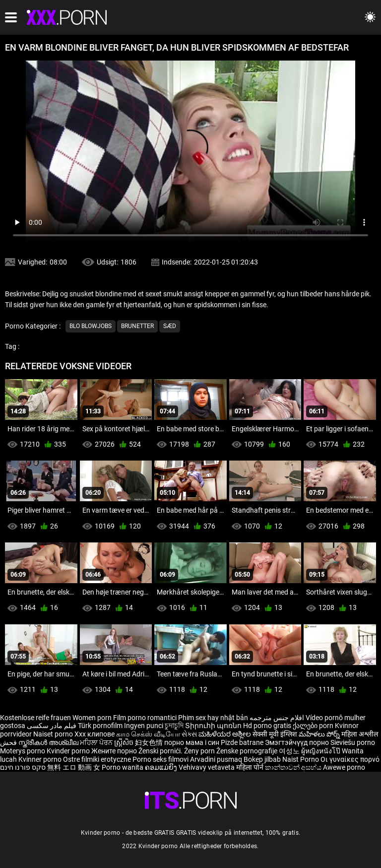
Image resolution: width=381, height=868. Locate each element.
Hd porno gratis (267, 726)
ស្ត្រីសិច (125, 742)
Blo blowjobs (91, 326)
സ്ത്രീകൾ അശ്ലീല (49, 742)
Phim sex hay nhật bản (213, 718)
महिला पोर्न (251, 767)
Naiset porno (54, 734)
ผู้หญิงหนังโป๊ (321, 751)
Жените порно (115, 751)
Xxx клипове (95, 734)
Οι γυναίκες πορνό (350, 759)
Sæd (170, 326)
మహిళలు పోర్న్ (320, 734)
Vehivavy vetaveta (207, 767)
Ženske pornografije (248, 751)
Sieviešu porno (353, 742)
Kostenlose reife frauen (35, 718)
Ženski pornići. (161, 751)
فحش (9, 742)
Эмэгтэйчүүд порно (298, 742)
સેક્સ (189, 734)
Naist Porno (301, 759)
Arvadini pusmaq (217, 759)
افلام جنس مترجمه (277, 718)
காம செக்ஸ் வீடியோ (148, 734)
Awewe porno (344, 767)
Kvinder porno (69, 751)
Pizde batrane (242, 742)
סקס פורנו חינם (23, 767)
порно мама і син (192, 742)
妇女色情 (150, 742)
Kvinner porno (41, 759)
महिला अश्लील (360, 734)
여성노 (290, 751)
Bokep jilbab (262, 759)
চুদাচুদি (174, 726)
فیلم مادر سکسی (52, 726)
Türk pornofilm (100, 726)
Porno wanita (123, 767)
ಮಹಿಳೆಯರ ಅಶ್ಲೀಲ (225, 734)
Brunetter (137, 326)
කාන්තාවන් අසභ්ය (294, 767)
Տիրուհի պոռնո (214, 726)
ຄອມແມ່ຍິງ (162, 767)
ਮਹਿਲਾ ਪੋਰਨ (97, 742)
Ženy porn (200, 751)
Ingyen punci (144, 726)
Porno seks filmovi (160, 759)
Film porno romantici (145, 718)
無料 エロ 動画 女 (74, 767)
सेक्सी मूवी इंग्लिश (275, 734)
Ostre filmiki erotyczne (97, 759)
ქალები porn (314, 726)
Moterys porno (23, 751)
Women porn (93, 718)
